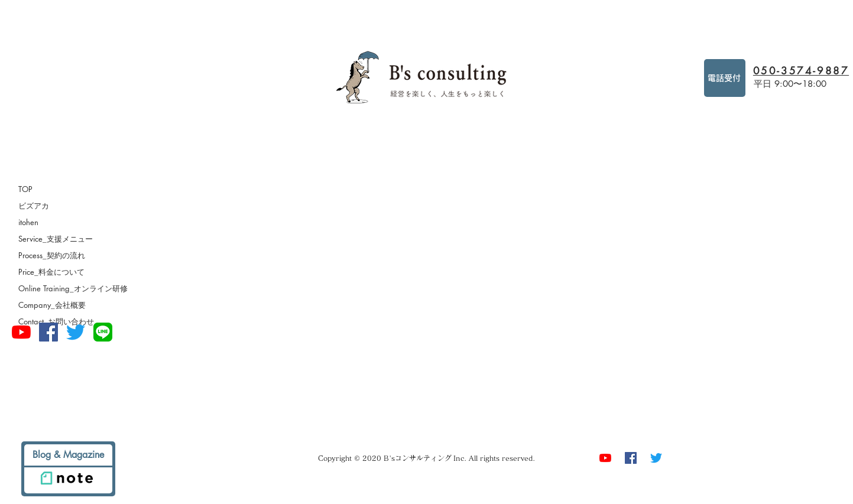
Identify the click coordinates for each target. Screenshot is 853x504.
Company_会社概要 (52, 305)
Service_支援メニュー (56, 239)
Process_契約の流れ (52, 255)
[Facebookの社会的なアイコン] (48, 332)
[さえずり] (76, 332)
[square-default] (103, 332)
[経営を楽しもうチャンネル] (21, 332)
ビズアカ (34, 206)
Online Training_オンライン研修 (73, 288)
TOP (25, 189)
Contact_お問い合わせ (56, 321)
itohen (28, 222)
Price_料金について (51, 272)
